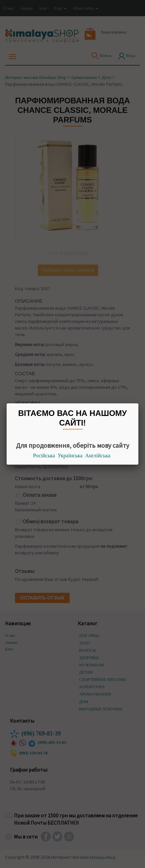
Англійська (98, 456)
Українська (70, 456)
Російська (44, 456)
